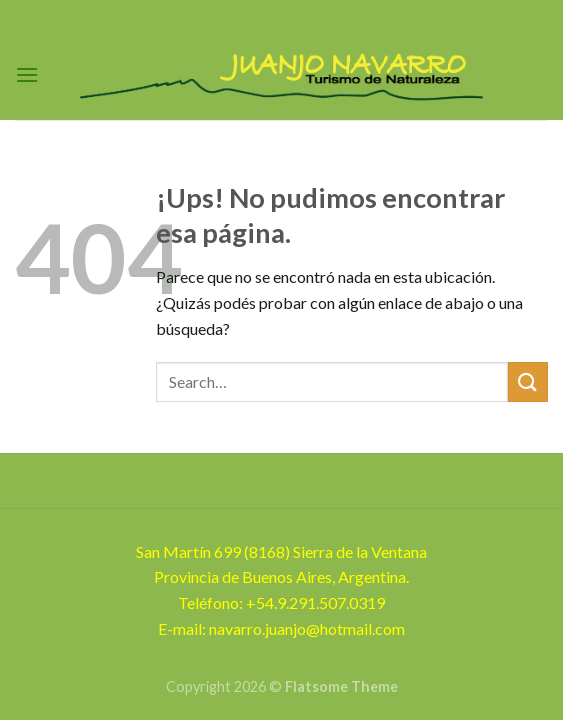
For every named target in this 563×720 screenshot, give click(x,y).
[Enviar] (528, 381)
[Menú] (27, 74)
